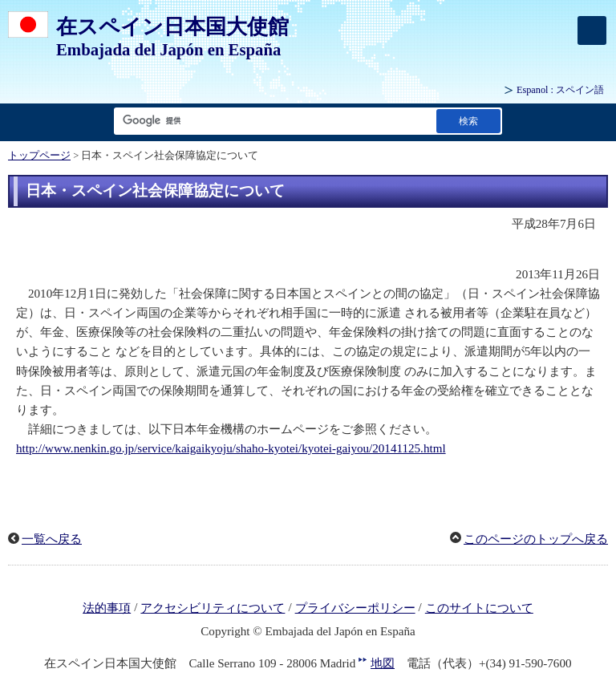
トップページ (39, 156)
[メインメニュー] (592, 30)
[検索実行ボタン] (468, 121)
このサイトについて (479, 608)
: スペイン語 (560, 90)
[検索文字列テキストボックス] (272, 121)
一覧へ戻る (52, 539)
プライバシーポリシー (355, 608)
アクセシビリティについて (213, 608)
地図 (383, 663)
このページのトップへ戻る (536, 539)
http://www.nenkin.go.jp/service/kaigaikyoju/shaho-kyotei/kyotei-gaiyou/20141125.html (231, 448)
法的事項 (107, 608)
